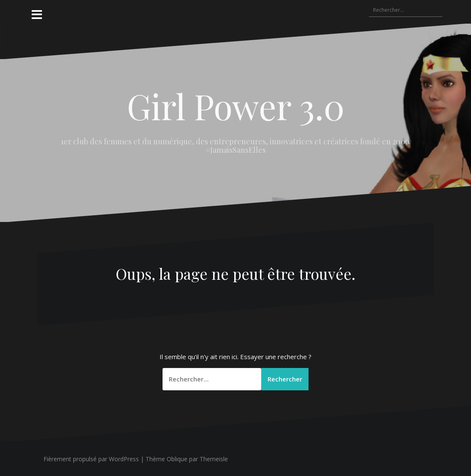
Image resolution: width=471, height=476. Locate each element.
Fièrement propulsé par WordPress (91, 459)
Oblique (177, 459)
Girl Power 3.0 (236, 106)
